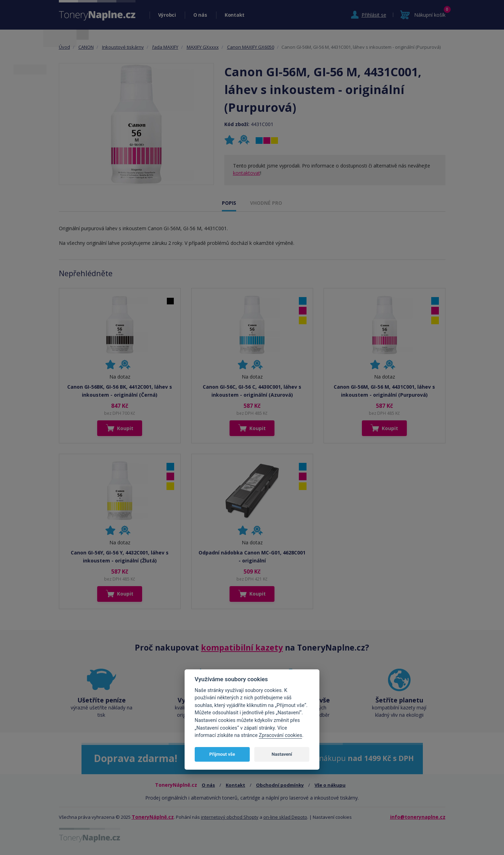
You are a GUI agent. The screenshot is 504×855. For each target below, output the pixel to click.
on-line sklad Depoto (285, 817)
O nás (200, 15)
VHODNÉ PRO (266, 203)
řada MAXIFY (165, 47)
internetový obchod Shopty (230, 817)
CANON (86, 47)
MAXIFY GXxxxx (203, 47)
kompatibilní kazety (242, 647)
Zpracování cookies (280, 735)
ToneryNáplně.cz (153, 817)
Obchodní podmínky (280, 785)
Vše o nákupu (330, 785)
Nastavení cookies (332, 817)
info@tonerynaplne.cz (418, 817)
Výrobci (167, 15)
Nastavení (282, 754)
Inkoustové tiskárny (123, 47)
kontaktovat (247, 173)
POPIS (229, 203)
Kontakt (235, 15)
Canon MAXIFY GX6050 (251, 47)
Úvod (64, 47)
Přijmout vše (222, 754)
